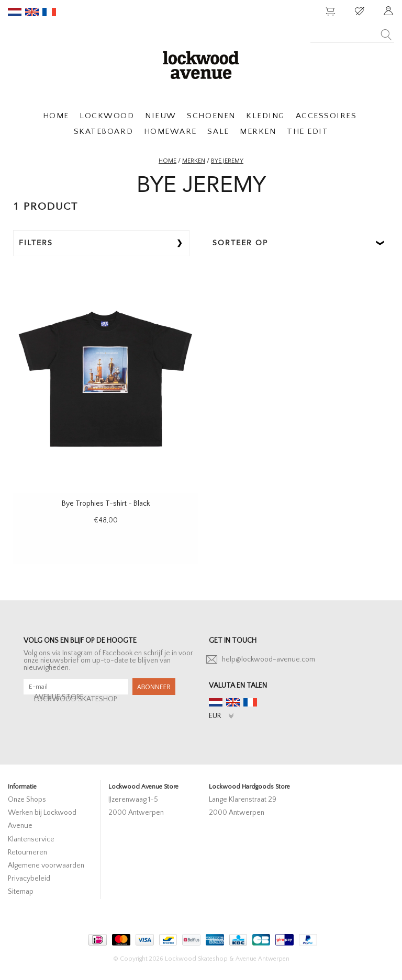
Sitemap (21, 892)
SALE (218, 132)
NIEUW (161, 116)
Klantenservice (31, 839)
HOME (56, 116)
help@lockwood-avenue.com (269, 659)
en (32, 12)
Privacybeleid (29, 879)
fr (49, 12)
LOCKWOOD (107, 116)
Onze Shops (27, 800)
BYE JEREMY (227, 161)
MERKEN (258, 132)
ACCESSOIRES (326, 116)
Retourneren (27, 852)
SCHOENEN (211, 116)
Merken (194, 161)
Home (167, 161)
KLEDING (265, 116)
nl (15, 12)
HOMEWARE (170, 132)
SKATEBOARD (103, 132)
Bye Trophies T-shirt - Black (106, 504)
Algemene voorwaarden (46, 865)
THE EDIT (308, 132)
